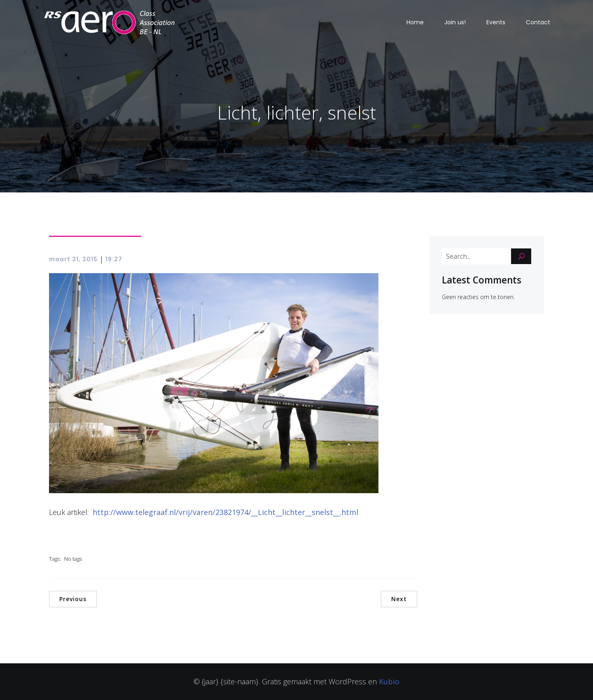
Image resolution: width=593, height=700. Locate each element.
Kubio (389, 681)
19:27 (114, 259)
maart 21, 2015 (73, 259)
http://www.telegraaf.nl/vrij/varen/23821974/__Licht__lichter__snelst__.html (225, 512)
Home (415, 22)
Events (496, 22)
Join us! (455, 22)
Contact (538, 22)
